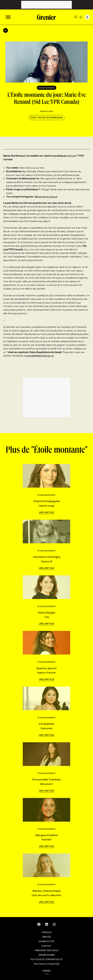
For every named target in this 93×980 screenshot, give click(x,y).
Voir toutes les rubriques (46, 118)
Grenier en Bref (47, 955)
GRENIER (46, 971)
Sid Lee (73, 156)
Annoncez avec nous (47, 950)
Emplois (46, 937)
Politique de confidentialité (46, 959)
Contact (46, 946)
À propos (47, 932)
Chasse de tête (46, 941)
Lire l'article (47, 512)
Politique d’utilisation (47, 964)
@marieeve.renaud (46, 197)
